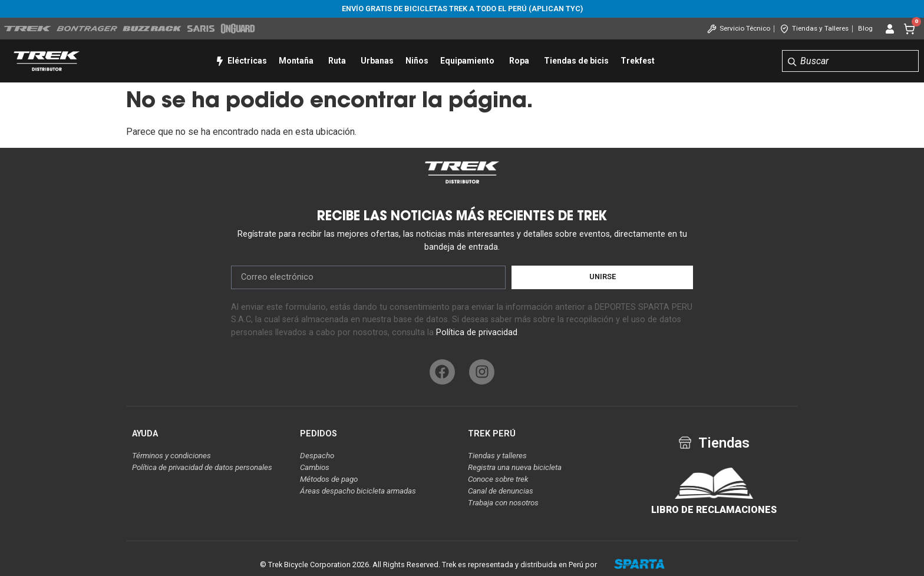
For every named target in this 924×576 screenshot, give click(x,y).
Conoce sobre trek (498, 479)
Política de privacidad (477, 332)
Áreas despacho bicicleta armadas (358, 491)
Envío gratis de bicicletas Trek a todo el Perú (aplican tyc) (462, 9)
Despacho (317, 456)
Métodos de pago (329, 479)
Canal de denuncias (501, 491)
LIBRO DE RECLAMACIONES (714, 510)
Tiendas (724, 443)
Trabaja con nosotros (503, 503)
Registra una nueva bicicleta (515, 467)
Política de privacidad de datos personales (202, 467)
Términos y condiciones (171, 456)
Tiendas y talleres (497, 456)
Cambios (315, 467)
